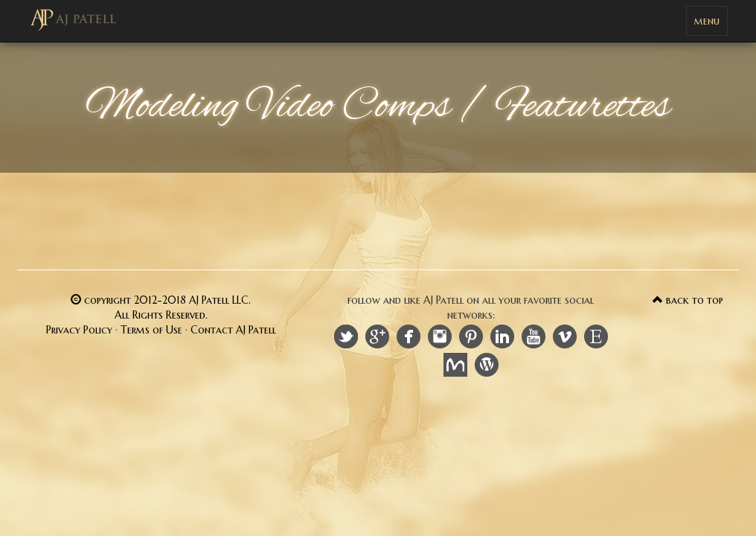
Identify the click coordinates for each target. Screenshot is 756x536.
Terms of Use (151, 330)
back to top (688, 300)
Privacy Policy (79, 330)
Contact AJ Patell (233, 330)
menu (711, 24)
